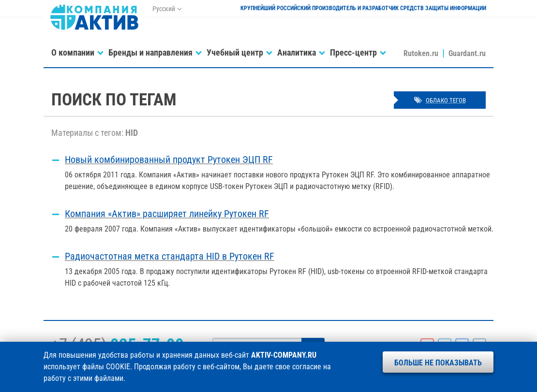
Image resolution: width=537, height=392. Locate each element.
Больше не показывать (438, 363)
